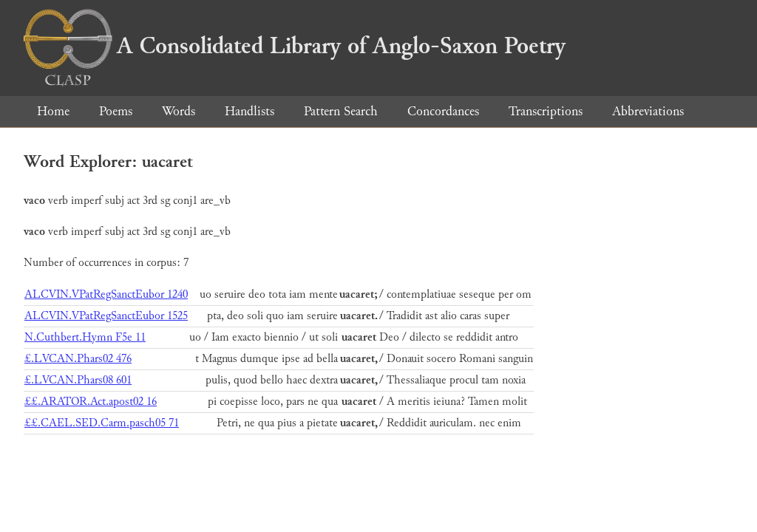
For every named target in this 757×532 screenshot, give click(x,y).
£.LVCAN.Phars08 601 (78, 380)
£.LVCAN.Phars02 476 (78, 359)
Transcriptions (546, 111)
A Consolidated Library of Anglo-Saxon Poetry (295, 46)
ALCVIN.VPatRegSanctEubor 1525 (106, 316)
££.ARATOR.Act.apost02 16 (91, 402)
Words (179, 111)
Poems (116, 111)
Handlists (249, 111)
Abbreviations (648, 111)
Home (53, 111)
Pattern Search (341, 111)
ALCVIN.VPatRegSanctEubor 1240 (106, 294)
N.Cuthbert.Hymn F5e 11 (85, 337)
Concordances (443, 111)
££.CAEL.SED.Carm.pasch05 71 (102, 423)
